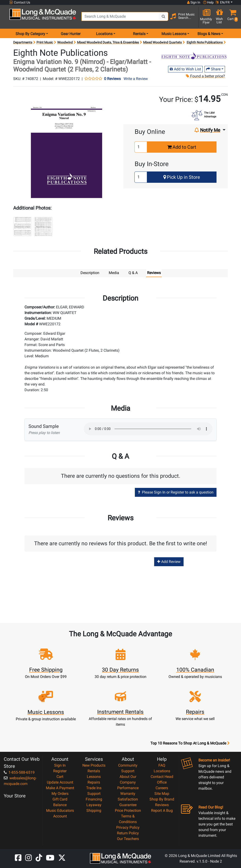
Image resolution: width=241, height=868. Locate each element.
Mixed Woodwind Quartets (162, 42)
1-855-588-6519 (19, 772)
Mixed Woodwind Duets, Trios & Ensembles (108, 42)
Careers (162, 788)
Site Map (162, 793)
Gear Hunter (71, 34)
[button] (232, 17)
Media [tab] (114, 273)
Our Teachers (128, 838)
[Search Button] (164, 16)
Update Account (60, 782)
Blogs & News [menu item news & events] (209, 34)
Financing (94, 799)
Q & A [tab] (133, 273)
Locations (162, 771)
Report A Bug (162, 810)
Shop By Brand (162, 799)
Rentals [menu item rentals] (139, 34)
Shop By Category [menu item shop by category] (30, 34)
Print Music (45, 42)
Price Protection (128, 810)
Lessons (94, 776)
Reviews (162, 805)
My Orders (60, 793)
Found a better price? (205, 76)
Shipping (94, 810)
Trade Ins (94, 788)
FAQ (162, 765)
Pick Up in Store (182, 177)
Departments (23, 42)
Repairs (94, 782)
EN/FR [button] (223, 2)
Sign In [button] (194, 2)
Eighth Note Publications (205, 42)
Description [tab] (90, 273)
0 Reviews (112, 79)
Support (94, 793)
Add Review (169, 561)
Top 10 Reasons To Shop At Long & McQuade (190, 743)
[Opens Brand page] (194, 56)
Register (60, 771)
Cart (60, 776)
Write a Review (136, 79)
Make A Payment (60, 788)
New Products (94, 765)
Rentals (94, 771)
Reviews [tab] (154, 273)
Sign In (60, 765)
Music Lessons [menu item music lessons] (174, 34)
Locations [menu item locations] (104, 34)
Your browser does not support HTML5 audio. (148, 429)
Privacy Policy (128, 827)
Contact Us (20, 2)
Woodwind (65, 42)
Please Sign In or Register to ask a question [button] (176, 492)
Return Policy (128, 833)
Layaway (94, 805)
